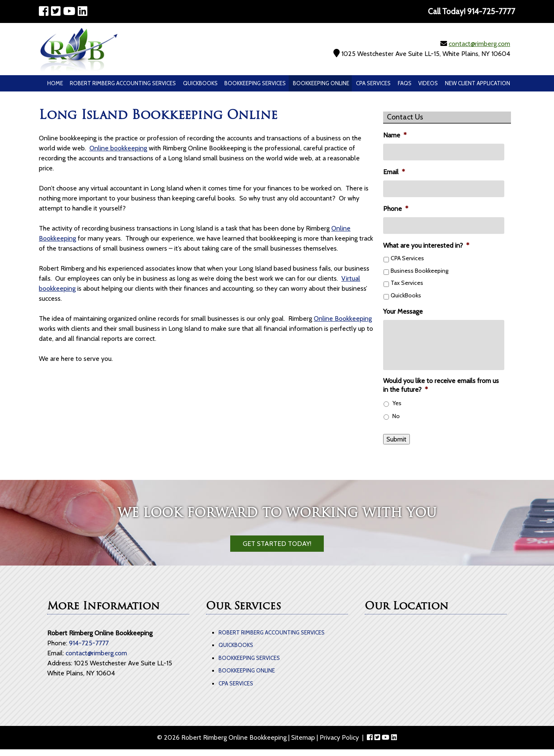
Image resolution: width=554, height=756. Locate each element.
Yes (397, 403)
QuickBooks (200, 83)
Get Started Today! (277, 544)
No (396, 416)
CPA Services (373, 83)
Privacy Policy (339, 737)
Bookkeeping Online (321, 83)
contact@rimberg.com (479, 44)
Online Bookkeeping (343, 318)
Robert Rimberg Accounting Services (123, 83)
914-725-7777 (89, 643)
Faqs (405, 83)
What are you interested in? (426, 245)
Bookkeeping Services (255, 83)
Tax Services (407, 283)
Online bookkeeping (118, 148)
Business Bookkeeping (419, 271)
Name (395, 135)
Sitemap (303, 737)
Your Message (403, 311)
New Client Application (478, 83)
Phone (396, 209)
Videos (428, 83)
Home (55, 83)
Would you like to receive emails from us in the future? (441, 385)
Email (394, 172)
